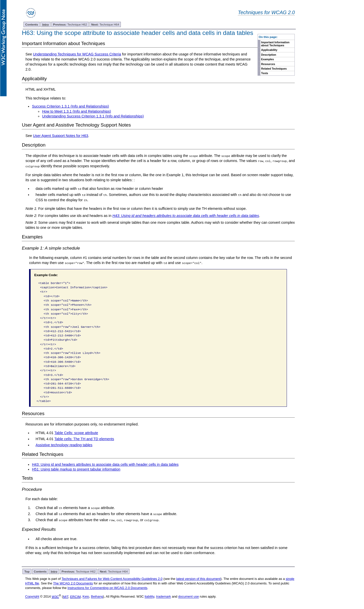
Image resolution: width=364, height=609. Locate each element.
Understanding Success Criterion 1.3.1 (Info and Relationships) (93, 116)
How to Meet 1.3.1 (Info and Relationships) (76, 111)
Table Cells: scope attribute (76, 433)
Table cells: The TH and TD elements (84, 439)
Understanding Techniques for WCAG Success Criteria (77, 54)
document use (189, 596)
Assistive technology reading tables (64, 444)
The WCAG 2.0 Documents (73, 583)
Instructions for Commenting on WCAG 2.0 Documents (107, 587)
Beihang (97, 596)
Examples (267, 59)
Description (269, 55)
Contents (32, 24)
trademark (164, 596)
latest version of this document (198, 578)
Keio (86, 596)
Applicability (269, 50)
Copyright (32, 596)
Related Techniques (274, 69)
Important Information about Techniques (275, 44)
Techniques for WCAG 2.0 (266, 12)
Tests (265, 73)
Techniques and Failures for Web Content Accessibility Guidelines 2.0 (112, 578)
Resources (268, 64)
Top (27, 571)
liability (149, 596)
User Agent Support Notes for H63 (60, 136)
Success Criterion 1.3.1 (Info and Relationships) (70, 106)
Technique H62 (70, 24)
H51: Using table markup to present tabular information (76, 469)
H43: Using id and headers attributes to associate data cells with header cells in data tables (105, 464)
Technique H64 (105, 24)
